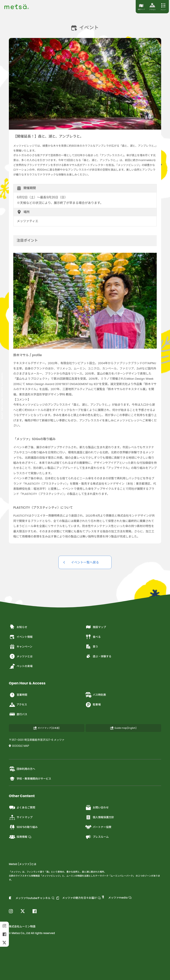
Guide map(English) (123, 728)
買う (92, 646)
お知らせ (18, 627)
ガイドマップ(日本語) (46, 728)
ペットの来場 (21, 666)
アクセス (18, 705)
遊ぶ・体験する (98, 656)
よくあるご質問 (22, 808)
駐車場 (93, 705)
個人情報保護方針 (99, 817)
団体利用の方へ (22, 769)
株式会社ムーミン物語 (22, 926)
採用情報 (20, 837)
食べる (93, 637)
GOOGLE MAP (19, 746)
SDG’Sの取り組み (23, 827)
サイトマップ (21, 817)
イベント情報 (21, 637)
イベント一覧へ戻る (85, 562)
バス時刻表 (96, 695)
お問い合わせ (97, 808)
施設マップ (96, 627)
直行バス (18, 714)
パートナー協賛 (98, 827)
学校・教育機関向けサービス (30, 778)
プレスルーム (97, 837)
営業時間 (18, 695)
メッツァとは (21, 656)
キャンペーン (21, 646)
